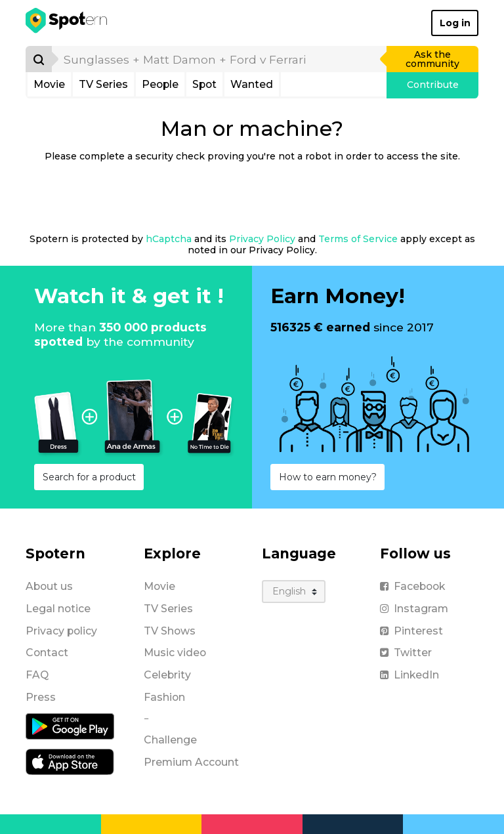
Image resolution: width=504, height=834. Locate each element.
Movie (49, 84)
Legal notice (58, 609)
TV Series (103, 84)
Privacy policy (61, 631)
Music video (175, 653)
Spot (204, 84)
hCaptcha (169, 239)
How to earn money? (328, 477)
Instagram (414, 609)
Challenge (170, 740)
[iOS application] (70, 761)
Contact (47, 653)
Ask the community (432, 59)
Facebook (412, 586)
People (160, 84)
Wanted (252, 84)
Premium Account (191, 762)
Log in (455, 23)
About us (49, 586)
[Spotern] (67, 23)
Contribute (433, 85)
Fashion (164, 697)
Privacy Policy (262, 239)
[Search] (39, 59)
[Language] (294, 592)
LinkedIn (409, 675)
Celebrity (167, 675)
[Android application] (70, 725)
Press (41, 697)
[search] (220, 59)
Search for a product (89, 477)
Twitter (406, 653)
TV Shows (170, 631)
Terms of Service (358, 239)
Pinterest (411, 631)
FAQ (37, 675)
